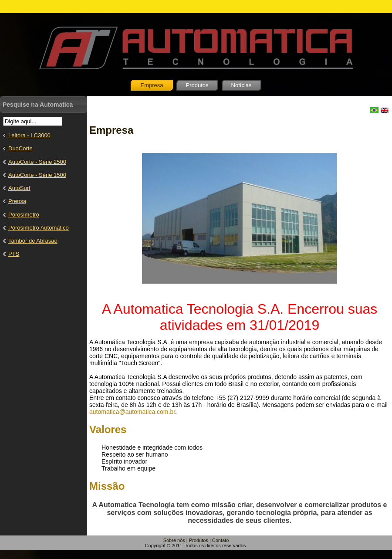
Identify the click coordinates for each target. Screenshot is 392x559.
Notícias (242, 85)
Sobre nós (174, 540)
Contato (221, 540)
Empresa (152, 85)
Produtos (197, 85)
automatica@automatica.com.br (132, 412)
